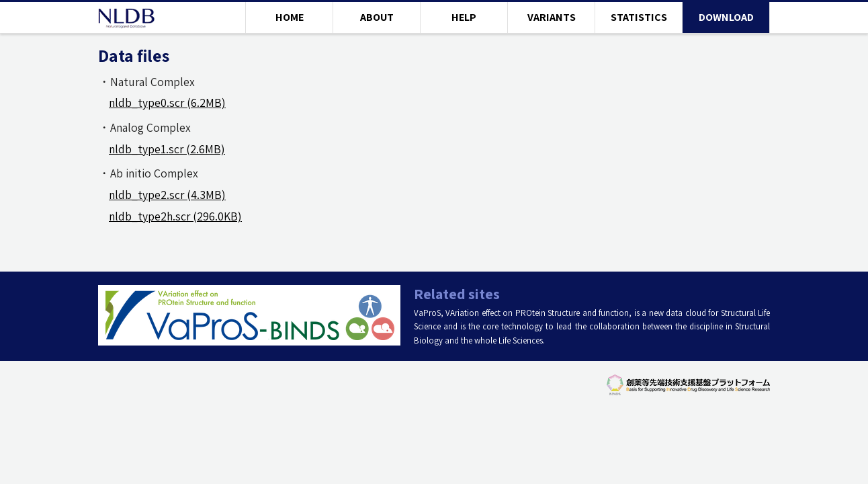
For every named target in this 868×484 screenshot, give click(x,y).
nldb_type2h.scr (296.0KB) (175, 216)
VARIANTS (552, 17)
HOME (290, 17)
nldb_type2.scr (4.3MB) (167, 195)
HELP (464, 17)
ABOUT (377, 17)
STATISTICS (639, 17)
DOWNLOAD (726, 17)
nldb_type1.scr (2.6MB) (167, 149)
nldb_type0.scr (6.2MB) (167, 103)
